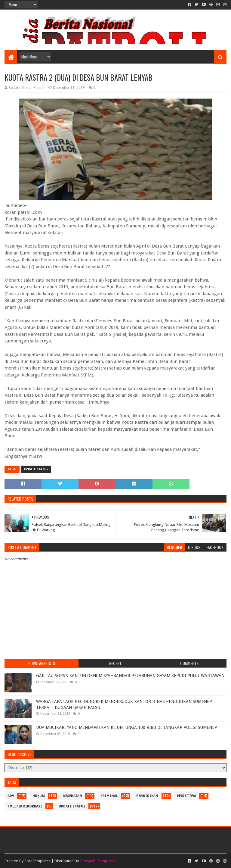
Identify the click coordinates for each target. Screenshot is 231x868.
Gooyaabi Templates (98, 861)
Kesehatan (73, 796)
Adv (11, 796)
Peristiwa (186, 796)
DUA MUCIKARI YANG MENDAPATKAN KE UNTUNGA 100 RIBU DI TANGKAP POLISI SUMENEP (127, 727)
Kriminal (109, 796)
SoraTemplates (37, 861)
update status (36, 469)
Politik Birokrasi (25, 806)
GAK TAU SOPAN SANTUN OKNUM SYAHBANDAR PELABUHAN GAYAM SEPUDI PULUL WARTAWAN (130, 676)
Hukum (39, 796)
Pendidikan (147, 796)
